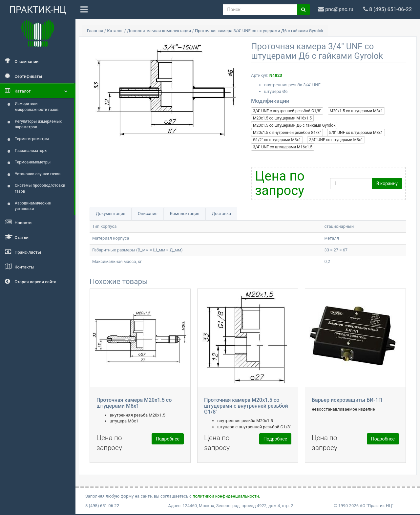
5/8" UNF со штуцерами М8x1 (356, 133)
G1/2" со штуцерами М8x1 (277, 140)
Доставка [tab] (221, 214)
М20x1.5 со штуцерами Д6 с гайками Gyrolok (294, 125)
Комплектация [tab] (185, 214)
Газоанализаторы (31, 151)
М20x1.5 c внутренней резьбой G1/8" (287, 133)
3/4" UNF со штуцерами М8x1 (336, 140)
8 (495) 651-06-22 (102, 506)
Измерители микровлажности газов (37, 107)
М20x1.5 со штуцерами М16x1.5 (282, 118)
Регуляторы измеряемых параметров (38, 124)
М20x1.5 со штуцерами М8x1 (356, 111)
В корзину (387, 183)
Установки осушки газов (38, 174)
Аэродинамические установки (33, 206)
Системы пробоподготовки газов (40, 188)
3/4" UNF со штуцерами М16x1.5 (283, 147)
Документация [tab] (111, 214)
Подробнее (168, 439)
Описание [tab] (148, 214)
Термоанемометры (33, 162)
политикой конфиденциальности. (226, 496)
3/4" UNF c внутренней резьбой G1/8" (287, 111)
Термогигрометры (32, 139)
